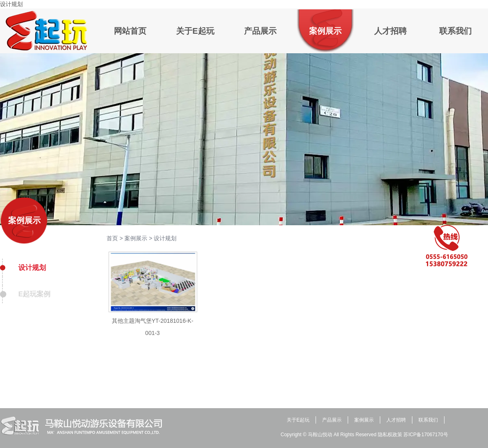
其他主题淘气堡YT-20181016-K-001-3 (153, 327)
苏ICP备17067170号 (426, 435)
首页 (112, 238)
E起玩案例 (34, 294)
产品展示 (332, 420)
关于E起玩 (298, 420)
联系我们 (428, 420)
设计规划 (32, 268)
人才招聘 (396, 420)
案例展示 (24, 220)
